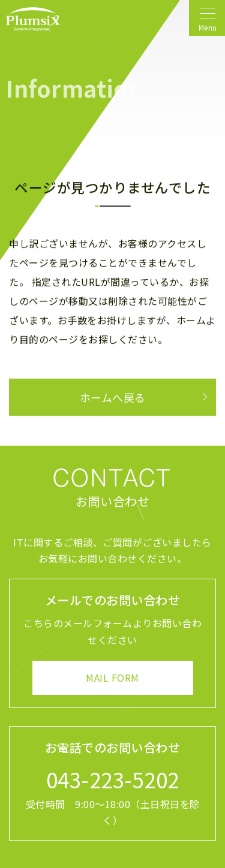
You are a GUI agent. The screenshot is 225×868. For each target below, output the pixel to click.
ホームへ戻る (113, 397)
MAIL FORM (112, 678)
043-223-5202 (113, 779)
